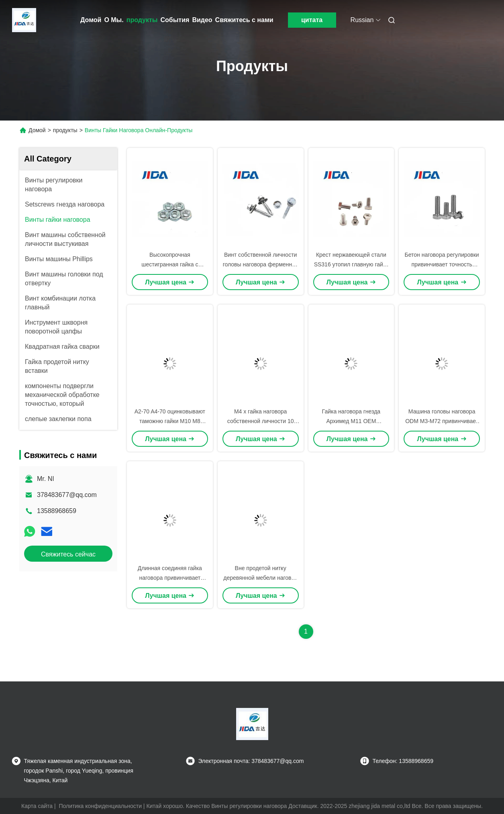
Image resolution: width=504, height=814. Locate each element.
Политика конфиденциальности (100, 806)
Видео (202, 20)
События (175, 20)
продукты (142, 20)
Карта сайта (37, 806)
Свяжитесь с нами (244, 20)
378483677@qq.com (67, 495)
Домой (91, 20)
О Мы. (114, 20)
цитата (312, 20)
